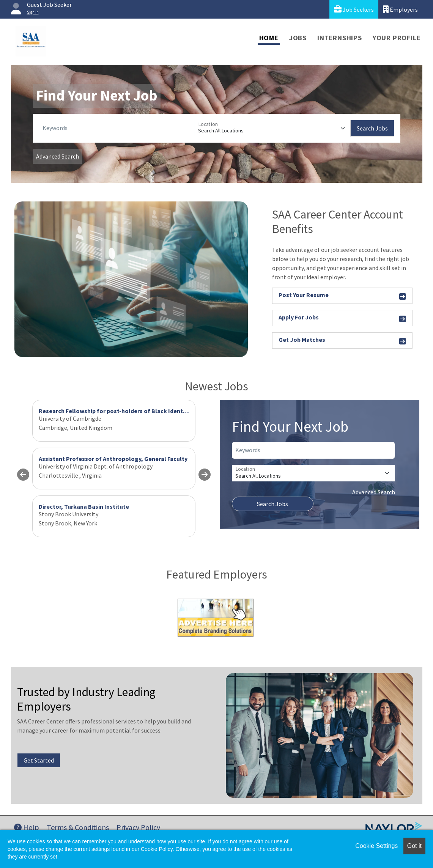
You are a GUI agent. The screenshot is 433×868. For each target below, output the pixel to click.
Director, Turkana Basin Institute (84, 506)
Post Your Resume (342, 296)
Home (269, 38)
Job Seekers (354, 9)
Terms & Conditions (78, 827)
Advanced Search (57, 156)
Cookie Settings (376, 846)
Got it (414, 846)
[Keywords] (117, 128)
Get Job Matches (342, 341)
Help (27, 827)
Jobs (298, 38)
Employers (400, 9)
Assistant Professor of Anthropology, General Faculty (113, 459)
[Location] (273, 128)
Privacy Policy (138, 827)
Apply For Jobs (342, 318)
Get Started (39, 760)
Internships (340, 38)
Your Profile (397, 38)
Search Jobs (372, 128)
